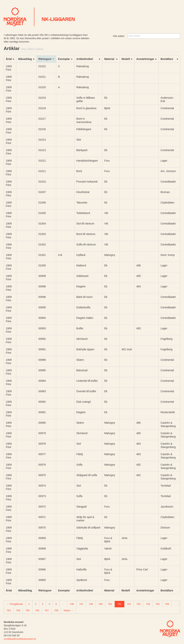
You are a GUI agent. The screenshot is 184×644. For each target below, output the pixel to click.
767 (47, 610)
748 (91, 604)
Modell (126, 59)
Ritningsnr (45, 59)
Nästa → (68, 610)
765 (28, 610)
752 (129, 604)
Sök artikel (119, 36)
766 (37, 610)
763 (9, 610)
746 (72, 604)
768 (56, 610)
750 (110, 604)
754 (148, 604)
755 (158, 604)
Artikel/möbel (85, 59)
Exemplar (64, 59)
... (63, 604)
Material (109, 59)
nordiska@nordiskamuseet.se (20, 639)
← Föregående (15, 604)
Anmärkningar (145, 59)
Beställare (167, 59)
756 (167, 604)
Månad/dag (25, 59)
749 (100, 604)
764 (18, 610)
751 (119, 604)
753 (139, 604)
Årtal (9, 59)
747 (81, 604)
